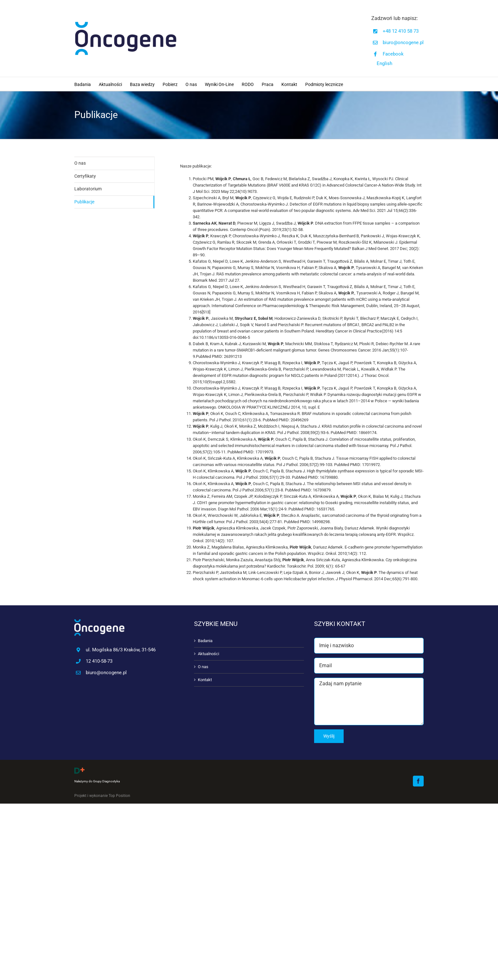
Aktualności (209, 654)
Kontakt (205, 680)
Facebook (393, 54)
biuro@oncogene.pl (403, 43)
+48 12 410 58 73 (401, 31)
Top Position (119, 796)
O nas (80, 163)
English (384, 63)
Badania (205, 641)
